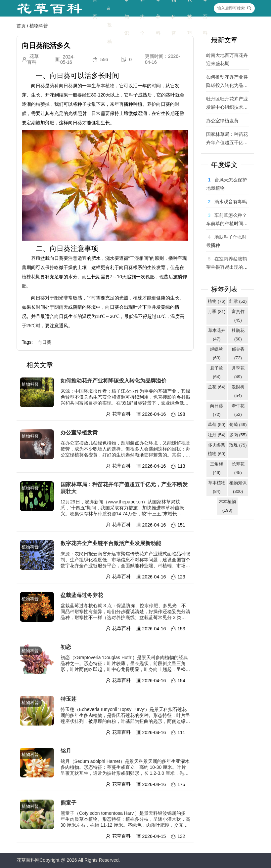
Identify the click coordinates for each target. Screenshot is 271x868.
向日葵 (60, 76)
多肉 (238, 435)
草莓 (217, 425)
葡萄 (238, 425)
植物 (217, 301)
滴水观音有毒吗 (231, 202)
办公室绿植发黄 (79, 433)
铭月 (66, 751)
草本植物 (105, 86)
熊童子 (68, 803)
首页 (21, 26)
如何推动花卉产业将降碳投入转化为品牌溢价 (113, 381)
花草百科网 (28, 860)
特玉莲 (68, 699)
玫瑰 (238, 445)
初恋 (66, 647)
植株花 (29, 277)
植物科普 (39, 26)
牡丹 (217, 435)
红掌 (238, 301)
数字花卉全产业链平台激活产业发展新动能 (111, 543)
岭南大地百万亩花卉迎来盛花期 (227, 59)
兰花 (217, 387)
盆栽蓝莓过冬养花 (82, 595)
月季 (217, 312)
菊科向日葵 (61, 86)
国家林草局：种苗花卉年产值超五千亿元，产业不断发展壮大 (124, 488)
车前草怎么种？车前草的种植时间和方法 (227, 223)
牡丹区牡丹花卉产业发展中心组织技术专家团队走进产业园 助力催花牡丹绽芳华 (227, 104)
